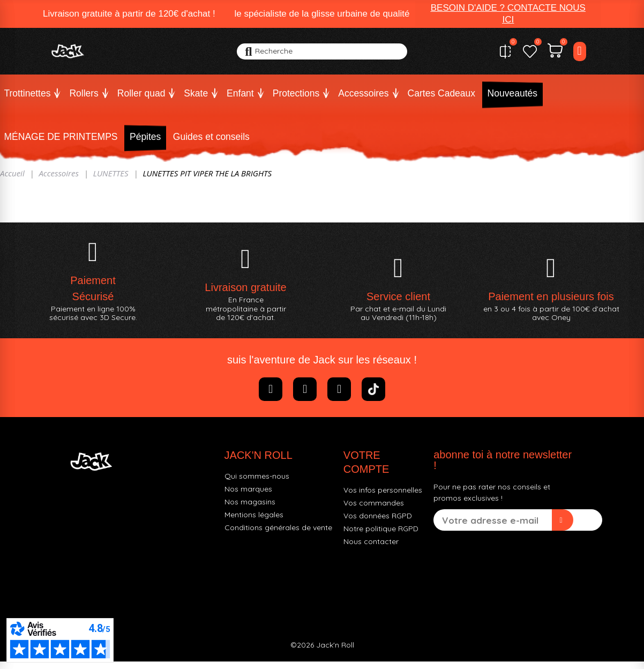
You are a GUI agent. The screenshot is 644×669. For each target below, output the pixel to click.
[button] (508, 14)
